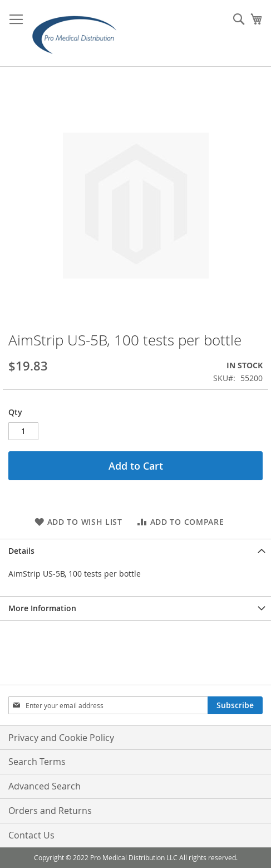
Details (21, 551)
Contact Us (31, 835)
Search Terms (37, 762)
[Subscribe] (235, 705)
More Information (42, 608)
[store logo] (78, 33)
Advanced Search (45, 786)
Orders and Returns (50, 811)
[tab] (135, 551)
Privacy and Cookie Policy (61, 738)
